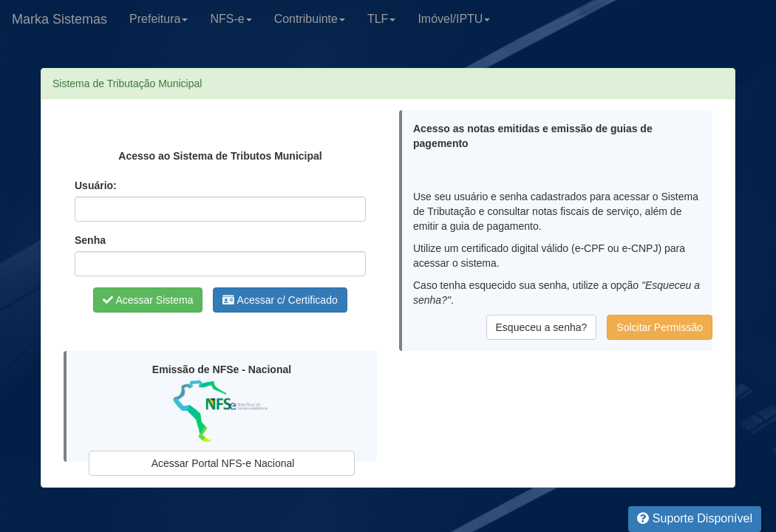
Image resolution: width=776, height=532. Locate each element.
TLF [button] (381, 19)
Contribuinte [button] (310, 19)
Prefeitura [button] (159, 19)
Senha (90, 240)
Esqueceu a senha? (542, 327)
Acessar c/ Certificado (280, 300)
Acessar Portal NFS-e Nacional (222, 463)
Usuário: (96, 185)
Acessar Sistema (148, 300)
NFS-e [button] (231, 19)
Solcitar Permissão (660, 327)
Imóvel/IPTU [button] (454, 19)
